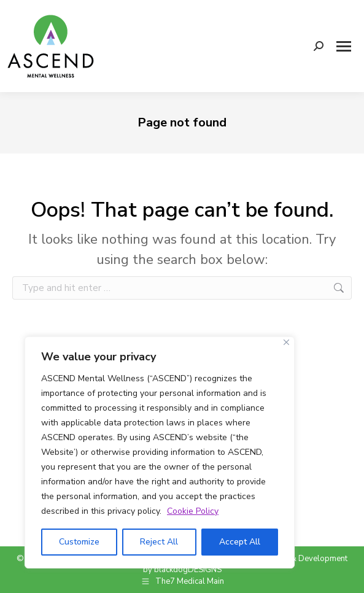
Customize (79, 542)
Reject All (159, 542)
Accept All (240, 542)
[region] (160, 452)
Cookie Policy (193, 511)
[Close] (286, 342)
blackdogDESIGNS (188, 570)
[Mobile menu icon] (344, 46)
